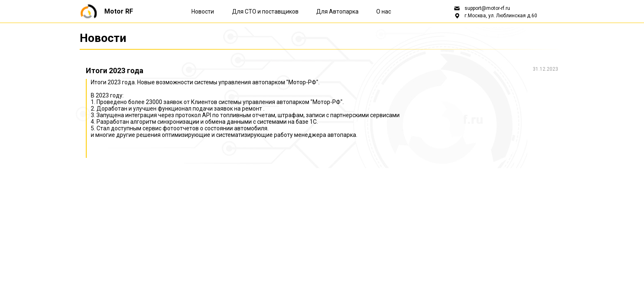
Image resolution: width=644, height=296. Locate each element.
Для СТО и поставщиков (266, 12)
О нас (384, 12)
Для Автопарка (338, 12)
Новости (203, 12)
